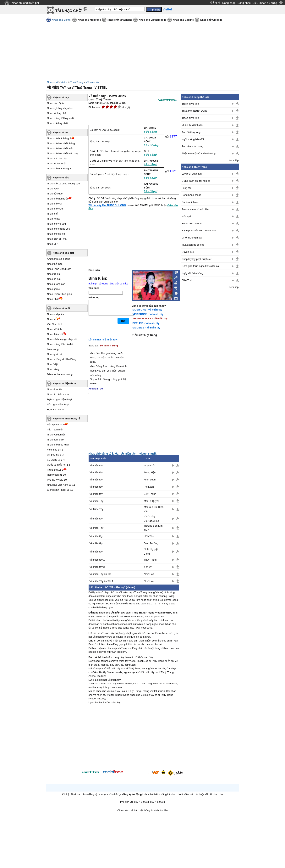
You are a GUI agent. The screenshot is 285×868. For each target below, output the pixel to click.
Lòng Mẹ (187, 188)
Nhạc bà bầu (54, 279)
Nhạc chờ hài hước (58, 199)
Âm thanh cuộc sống (59, 259)
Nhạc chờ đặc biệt (63, 253)
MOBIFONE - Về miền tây (147, 310)
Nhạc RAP (53, 189)
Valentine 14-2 (55, 450)
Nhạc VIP (52, 244)
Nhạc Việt (52, 364)
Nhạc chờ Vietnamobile (153, 20)
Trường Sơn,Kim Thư (153, 528)
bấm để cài (150, 132)
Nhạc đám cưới (56, 440)
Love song (53, 349)
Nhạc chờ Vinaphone (120, 20)
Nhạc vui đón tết (56, 435)
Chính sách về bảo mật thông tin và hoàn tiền (142, 810)
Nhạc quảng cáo (56, 284)
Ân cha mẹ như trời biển (195, 209)
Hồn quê (187, 216)
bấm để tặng (151, 145)
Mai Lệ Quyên (152, 501)
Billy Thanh (150, 494)
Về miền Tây (96, 501)
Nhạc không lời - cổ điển (61, 344)
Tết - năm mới (55, 430)
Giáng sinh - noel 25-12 (60, 490)
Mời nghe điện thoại (58, 404)
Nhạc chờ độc (61, 178)
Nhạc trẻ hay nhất (57, 113)
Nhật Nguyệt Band (151, 552)
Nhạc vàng (53, 369)
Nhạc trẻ (52, 319)
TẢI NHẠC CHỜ (68, 11)
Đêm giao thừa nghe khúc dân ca (200, 266)
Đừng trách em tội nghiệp (196, 181)
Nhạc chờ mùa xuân (58, 445)
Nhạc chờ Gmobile (211, 20)
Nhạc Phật (53, 299)
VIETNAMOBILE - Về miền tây (150, 319)
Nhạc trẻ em (54, 274)
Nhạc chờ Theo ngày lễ (66, 419)
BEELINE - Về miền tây (146, 323)
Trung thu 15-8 (55, 470)
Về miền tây (92, 82)
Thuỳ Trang (77, 82)
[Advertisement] (134, 738)
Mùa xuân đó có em (193, 245)
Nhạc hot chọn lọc (57, 158)
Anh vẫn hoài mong (193, 146)
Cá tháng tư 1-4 (56, 460)
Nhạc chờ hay (61, 97)
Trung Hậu (150, 472)
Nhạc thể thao (55, 264)
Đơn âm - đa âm (56, 409)
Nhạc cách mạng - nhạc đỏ (62, 339)
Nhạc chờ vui (54, 204)
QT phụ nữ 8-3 (55, 455)
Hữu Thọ (149, 536)
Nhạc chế (52, 214)
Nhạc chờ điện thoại (65, 383)
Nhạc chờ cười (55, 209)
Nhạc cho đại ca (56, 234)
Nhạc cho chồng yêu (59, 229)
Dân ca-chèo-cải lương (60, 374)
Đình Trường (151, 543)
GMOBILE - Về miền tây (146, 328)
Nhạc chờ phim (55, 314)
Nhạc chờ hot (61, 132)
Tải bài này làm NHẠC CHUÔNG (107, 205)
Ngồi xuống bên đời (193, 139)
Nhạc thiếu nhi (55, 334)
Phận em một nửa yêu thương (199, 153)
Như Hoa (149, 574)
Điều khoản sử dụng (265, 3)
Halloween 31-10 (57, 475)
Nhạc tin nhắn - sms (58, 394)
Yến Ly (148, 567)
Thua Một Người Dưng (195, 111)
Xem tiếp (234, 160)
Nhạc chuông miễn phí (25, 3)
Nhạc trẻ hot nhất (57, 163)
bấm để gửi (151, 155)
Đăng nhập (229, 3)
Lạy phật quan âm (192, 174)
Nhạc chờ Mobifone (89, 20)
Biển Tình (187, 280)
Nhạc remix (53, 219)
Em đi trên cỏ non (192, 224)
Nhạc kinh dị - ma (57, 239)
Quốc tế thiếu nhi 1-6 (59, 465)
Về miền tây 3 (97, 567)
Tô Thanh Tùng (109, 346)
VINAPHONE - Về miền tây (148, 314)
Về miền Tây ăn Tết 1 (101, 581)
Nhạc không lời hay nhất (61, 118)
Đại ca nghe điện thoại (60, 399)
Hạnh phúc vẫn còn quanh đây (199, 230)
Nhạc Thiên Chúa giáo (60, 294)
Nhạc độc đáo (55, 194)
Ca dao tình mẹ (190, 202)
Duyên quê (188, 252)
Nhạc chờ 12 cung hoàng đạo (63, 184)
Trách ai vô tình (190, 104)
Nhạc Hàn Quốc (56, 103)
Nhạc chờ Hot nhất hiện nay (63, 153)
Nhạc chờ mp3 (61, 308)
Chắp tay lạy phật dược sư (197, 259)
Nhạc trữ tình (54, 329)
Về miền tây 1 (97, 560)
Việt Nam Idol (55, 324)
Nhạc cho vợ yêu (56, 224)
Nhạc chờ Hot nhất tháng (61, 143)
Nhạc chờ (52, 82)
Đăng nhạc (244, 3)
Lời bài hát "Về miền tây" (103, 340)
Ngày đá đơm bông (192, 273)
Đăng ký (215, 3)
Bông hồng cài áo (192, 195)
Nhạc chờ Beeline (183, 20)
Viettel (64, 82)
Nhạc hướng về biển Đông (62, 359)
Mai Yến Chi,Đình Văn (154, 509)
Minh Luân (150, 480)
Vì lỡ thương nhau (192, 238)
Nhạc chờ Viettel (62, 20)
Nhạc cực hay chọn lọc (60, 108)
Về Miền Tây (96, 509)
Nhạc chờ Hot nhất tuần (60, 148)
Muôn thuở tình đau (193, 125)
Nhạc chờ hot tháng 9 (59, 138)
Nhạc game (53, 289)
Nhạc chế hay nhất (58, 123)
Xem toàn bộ (96, 389)
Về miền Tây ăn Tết (100, 574)
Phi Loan (149, 487)
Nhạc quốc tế (55, 354)
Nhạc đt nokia (55, 389)
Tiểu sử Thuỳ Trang (145, 335)
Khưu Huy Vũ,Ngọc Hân (151, 518)
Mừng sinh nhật (56, 425)
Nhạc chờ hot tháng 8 (59, 168)
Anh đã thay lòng (191, 132)
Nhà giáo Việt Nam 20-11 (61, 485)
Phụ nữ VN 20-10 (57, 480)
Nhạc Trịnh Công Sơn (59, 269)
